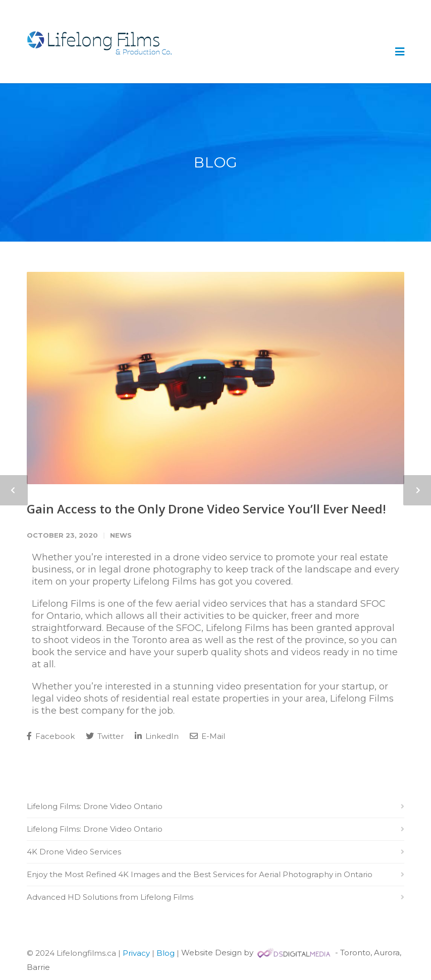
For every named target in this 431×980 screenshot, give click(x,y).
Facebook (51, 736)
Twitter (105, 736)
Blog (166, 953)
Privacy (136, 953)
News (121, 535)
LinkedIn (157, 736)
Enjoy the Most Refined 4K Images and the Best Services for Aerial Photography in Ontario (200, 874)
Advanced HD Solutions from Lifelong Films (110, 897)
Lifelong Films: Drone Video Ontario (95, 806)
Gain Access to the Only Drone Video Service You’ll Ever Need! (206, 509)
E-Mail (207, 736)
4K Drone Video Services (74, 852)
